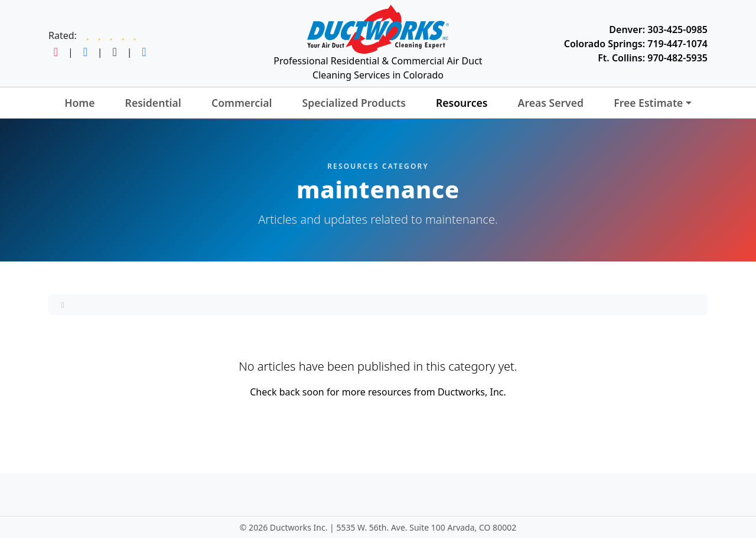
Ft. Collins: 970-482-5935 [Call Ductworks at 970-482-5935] (653, 58)
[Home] (63, 305)
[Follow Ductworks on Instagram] (56, 52)
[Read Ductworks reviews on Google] (111, 35)
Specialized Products (354, 103)
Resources (462, 103)
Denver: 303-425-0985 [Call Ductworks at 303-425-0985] (658, 30)
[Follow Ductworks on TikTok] (115, 52)
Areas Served (551, 103)
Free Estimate (648, 103)
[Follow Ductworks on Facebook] (85, 52)
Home (79, 103)
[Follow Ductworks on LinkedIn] (144, 52)
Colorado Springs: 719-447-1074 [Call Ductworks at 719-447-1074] (636, 44)
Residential (153, 103)
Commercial (242, 103)
